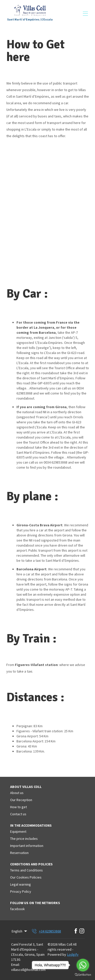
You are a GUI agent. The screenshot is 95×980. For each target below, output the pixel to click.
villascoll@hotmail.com (28, 970)
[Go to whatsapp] (83, 965)
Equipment (18, 831)
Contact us (18, 814)
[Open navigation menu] (85, 14)
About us (17, 793)
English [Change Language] (20, 931)
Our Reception (21, 800)
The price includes (24, 839)
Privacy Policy (21, 891)
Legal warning (21, 884)
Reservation (19, 853)
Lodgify (73, 954)
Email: (15, 965)
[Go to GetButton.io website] (83, 975)
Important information (27, 846)
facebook (17, 909)
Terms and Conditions (26, 870)
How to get (18, 807)
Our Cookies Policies (26, 877)
